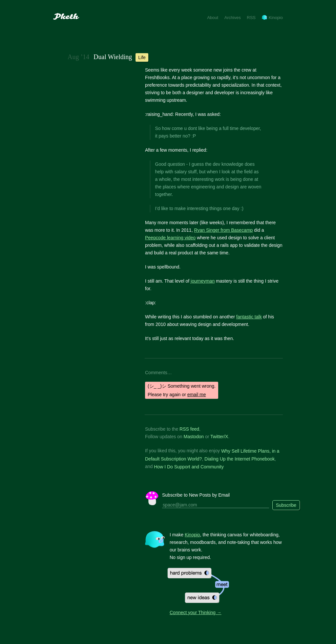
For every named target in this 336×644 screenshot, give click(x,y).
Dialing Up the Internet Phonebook (240, 459)
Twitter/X (219, 437)
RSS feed (189, 429)
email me (197, 395)
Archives (233, 18)
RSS (251, 18)
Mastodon (194, 437)
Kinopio (272, 18)
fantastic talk (249, 317)
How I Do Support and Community (189, 466)
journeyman (203, 281)
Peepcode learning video (170, 238)
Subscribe (286, 505)
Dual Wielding (113, 57)
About (213, 18)
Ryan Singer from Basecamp (223, 230)
